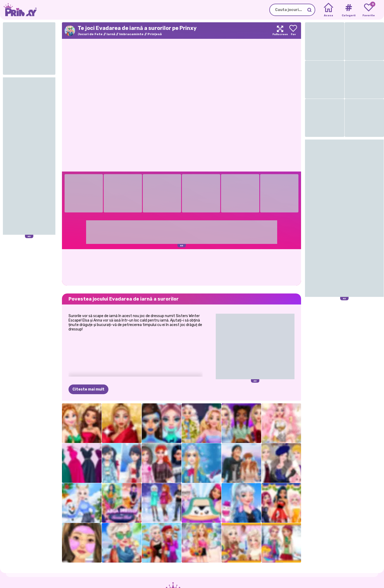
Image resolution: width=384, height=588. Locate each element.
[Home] (328, 10)
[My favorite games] (369, 10)
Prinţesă (155, 34)
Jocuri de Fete (90, 34)
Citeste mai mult (88, 389)
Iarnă (111, 34)
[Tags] (348, 10)
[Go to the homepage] (18, 10)
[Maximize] (280, 31)
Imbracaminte (131, 34)
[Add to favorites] (293, 31)
